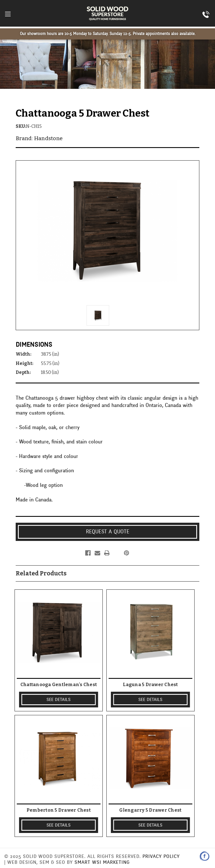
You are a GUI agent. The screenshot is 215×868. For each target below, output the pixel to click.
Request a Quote (108, 532)
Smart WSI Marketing (102, 862)
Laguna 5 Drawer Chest (150, 685)
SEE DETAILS (59, 700)
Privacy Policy (161, 856)
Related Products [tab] (41, 573)
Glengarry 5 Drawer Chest (150, 810)
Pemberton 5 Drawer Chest (59, 810)
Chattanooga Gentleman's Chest (59, 685)
